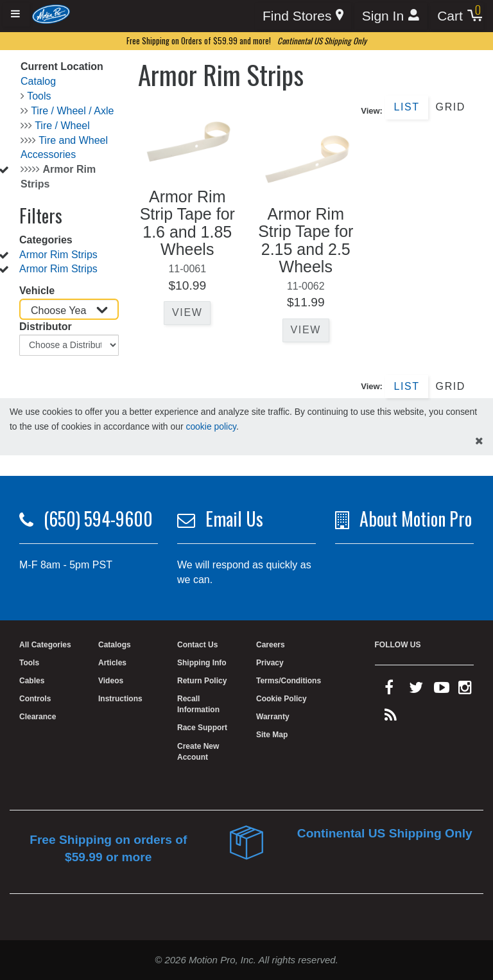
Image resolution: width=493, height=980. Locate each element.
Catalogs (115, 645)
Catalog (38, 81)
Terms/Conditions (289, 681)
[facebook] (389, 690)
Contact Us (197, 645)
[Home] (51, 14)
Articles (112, 663)
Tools (39, 96)
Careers (271, 645)
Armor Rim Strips (58, 255)
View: (372, 111)
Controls (35, 699)
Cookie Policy (281, 699)
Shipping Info (202, 663)
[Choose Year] (69, 309)
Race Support (202, 728)
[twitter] (416, 690)
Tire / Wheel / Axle (72, 111)
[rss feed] (391, 718)
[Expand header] (16, 14)
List (406, 107)
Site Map (272, 735)
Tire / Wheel (62, 126)
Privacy (270, 663)
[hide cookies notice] (479, 442)
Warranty (273, 717)
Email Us (234, 519)
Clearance (38, 717)
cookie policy (211, 426)
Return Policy (202, 681)
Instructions (120, 699)
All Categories (45, 645)
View (187, 312)
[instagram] (465, 690)
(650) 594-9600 (98, 519)
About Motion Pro (416, 519)
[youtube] (442, 690)
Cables (32, 681)
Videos (111, 681)
